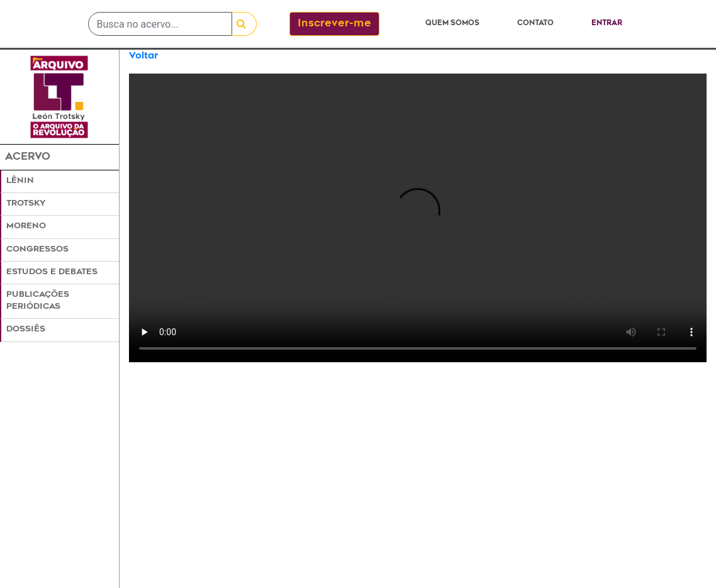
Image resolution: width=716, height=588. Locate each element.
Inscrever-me (334, 24)
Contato (535, 24)
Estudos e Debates (52, 272)
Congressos (37, 250)
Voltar (143, 56)
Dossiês (26, 330)
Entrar (607, 24)
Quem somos (452, 24)
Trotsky (26, 204)
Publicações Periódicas (38, 301)
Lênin (20, 181)
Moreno (26, 226)
